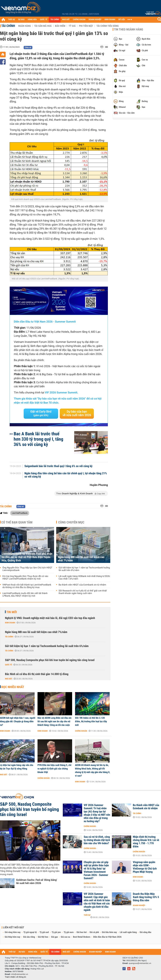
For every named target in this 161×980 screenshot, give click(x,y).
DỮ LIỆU (122, 20)
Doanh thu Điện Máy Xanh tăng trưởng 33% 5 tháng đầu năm (146, 897)
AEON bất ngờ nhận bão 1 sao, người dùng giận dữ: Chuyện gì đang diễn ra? (18, 721)
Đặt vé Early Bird (41, 413)
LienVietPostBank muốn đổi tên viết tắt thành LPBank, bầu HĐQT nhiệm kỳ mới (25, 595)
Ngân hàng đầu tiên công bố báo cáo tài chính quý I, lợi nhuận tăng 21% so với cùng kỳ (66, 475)
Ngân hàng (24, 26)
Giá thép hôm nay (12, 937)
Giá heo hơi (82, 932)
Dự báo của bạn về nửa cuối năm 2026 (77, 413)
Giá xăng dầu (145, 932)
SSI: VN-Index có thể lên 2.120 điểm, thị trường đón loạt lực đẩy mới (91, 721)
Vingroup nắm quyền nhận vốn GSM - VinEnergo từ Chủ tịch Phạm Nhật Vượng (145, 867)
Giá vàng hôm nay (13, 932)
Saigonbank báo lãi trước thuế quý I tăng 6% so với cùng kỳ (59, 466)
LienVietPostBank (20, 513)
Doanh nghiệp (139, 905)
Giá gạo (54, 937)
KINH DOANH (110, 20)
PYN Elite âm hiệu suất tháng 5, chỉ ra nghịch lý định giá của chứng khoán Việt (54, 769)
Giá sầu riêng (29, 937)
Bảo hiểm (60, 26)
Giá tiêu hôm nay (109, 932)
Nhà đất (9, 679)
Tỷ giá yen (56, 932)
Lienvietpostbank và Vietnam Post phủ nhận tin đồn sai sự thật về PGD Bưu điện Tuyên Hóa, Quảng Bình (27, 557)
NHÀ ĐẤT (66, 20)
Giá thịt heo (43, 937)
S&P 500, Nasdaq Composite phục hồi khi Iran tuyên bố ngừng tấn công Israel (50, 660)
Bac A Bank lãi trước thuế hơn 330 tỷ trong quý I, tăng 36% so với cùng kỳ (38, 439)
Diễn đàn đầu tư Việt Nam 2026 (107, 937)
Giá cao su (66, 937)
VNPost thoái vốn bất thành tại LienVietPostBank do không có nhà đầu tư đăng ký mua (27, 586)
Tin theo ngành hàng (129, 29)
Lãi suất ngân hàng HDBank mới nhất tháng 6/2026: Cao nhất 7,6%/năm (84, 578)
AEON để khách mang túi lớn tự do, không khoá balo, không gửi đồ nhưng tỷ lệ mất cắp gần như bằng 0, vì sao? (92, 770)
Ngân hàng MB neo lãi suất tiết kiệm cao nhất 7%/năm (81, 559)
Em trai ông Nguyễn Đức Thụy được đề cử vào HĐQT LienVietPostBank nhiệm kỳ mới (25, 578)
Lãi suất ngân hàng (128, 932)
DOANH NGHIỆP (95, 20)
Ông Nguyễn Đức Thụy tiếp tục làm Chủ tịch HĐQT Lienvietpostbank (27, 569)
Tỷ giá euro (69, 932)
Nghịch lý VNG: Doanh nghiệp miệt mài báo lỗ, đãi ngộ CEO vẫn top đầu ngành (50, 618)
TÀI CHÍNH (55, 20)
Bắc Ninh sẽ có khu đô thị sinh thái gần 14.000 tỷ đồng (37, 674)
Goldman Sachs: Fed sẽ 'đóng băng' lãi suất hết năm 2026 (37, 881)
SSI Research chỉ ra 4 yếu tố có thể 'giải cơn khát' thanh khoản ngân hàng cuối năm (83, 592)
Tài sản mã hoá (43, 26)
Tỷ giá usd (44, 932)
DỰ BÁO (21, 20)
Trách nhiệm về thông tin (15, 977)
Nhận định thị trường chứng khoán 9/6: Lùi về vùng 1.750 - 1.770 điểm (146, 842)
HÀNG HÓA (32, 20)
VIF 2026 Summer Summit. (62, 393)
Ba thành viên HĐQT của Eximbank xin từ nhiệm (82, 585)
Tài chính (8, 26)
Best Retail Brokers (82, 937)
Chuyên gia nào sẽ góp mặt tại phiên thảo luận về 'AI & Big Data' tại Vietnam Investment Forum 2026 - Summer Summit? (96, 870)
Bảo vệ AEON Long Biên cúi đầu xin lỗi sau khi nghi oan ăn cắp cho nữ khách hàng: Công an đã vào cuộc (54, 721)
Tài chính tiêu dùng (108, 26)
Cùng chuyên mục (71, 522)
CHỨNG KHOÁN (79, 20)
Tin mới (12, 612)
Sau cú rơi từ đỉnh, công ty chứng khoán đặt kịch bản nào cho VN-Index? (97, 840)
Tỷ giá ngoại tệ (30, 932)
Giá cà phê (94, 932)
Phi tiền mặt (86, 26)
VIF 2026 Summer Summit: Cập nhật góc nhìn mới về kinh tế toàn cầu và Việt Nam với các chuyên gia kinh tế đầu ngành (97, 902)
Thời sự (87, 915)
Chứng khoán (81, 731)
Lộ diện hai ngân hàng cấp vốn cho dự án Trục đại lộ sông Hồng (17, 767)
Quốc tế (8, 665)
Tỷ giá (72, 26)
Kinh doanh (10, 623)
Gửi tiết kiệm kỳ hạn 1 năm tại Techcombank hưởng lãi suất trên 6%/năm (84, 569)
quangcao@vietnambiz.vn (140, 963)
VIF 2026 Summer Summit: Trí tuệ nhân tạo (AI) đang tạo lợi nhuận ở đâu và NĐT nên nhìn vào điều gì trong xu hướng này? (97, 813)
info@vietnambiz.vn (20, 974)
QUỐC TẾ (44, 20)
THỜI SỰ (12, 20)
